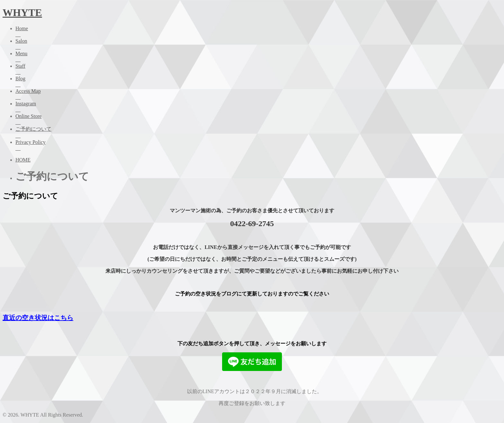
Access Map (258, 95)
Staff (258, 70)
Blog (258, 82)
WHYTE (22, 13)
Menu (258, 57)
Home (258, 32)
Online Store (258, 120)
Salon (258, 44)
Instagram (258, 107)
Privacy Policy (258, 146)
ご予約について (258, 133)
